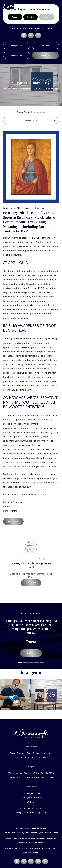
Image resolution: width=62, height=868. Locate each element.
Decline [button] (31, 17)
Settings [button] (47, 17)
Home (7, 88)
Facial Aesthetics (39, 757)
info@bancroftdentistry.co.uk (31, 812)
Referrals (46, 46)
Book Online (46, 55)
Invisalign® (47, 753)
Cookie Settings (48, 777)
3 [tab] (31, 598)
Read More (31, 653)
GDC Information (15, 773)
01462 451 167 (17, 55)
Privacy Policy (33, 777)
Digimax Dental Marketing (48, 833)
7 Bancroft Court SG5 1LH (31, 798)
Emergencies (16, 46)
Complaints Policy (31, 773)
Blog (15, 88)
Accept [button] (15, 17)
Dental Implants (23, 757)
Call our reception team (34, 483)
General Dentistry (17, 753)
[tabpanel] (31, 564)
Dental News (25, 88)
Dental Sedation (34, 753)
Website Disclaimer (17, 777)
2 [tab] (26, 598)
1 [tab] (20, 598)
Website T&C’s (48, 773)
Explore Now (31, 583)
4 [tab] (36, 598)
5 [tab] (42, 598)
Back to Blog (13, 521)
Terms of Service (29, 852)
